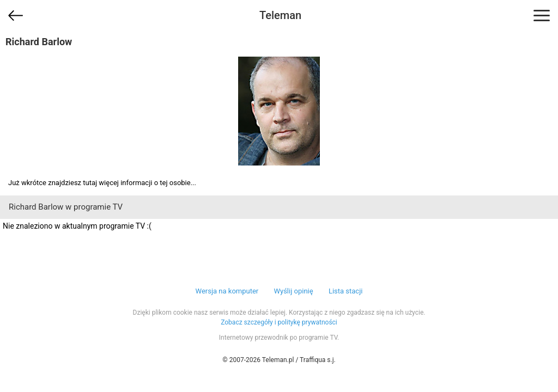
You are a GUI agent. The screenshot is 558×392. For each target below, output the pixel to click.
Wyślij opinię (293, 291)
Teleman (280, 15)
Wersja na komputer (227, 291)
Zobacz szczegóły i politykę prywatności (279, 322)
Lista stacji (346, 291)
